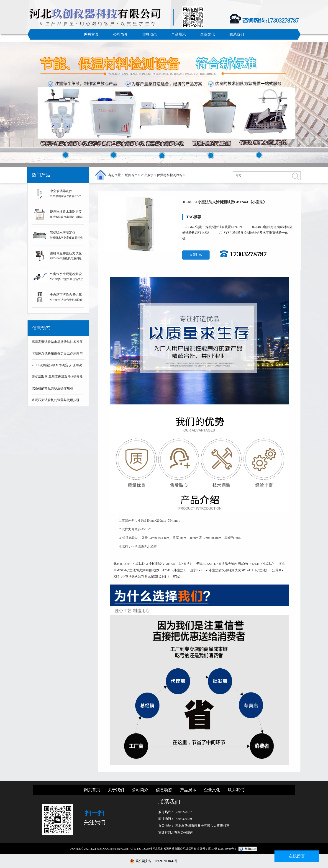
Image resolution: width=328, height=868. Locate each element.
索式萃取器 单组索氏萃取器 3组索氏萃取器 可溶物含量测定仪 (57, 379)
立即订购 (196, 255)
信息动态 (149, 34)
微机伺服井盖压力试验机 (66, 254)
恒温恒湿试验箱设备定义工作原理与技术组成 (57, 356)
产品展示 (179, 34)
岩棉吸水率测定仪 (63, 233)
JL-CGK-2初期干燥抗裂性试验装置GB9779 (212, 227)
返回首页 (131, 175)
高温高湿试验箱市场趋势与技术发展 (57, 342)
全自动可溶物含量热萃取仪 (66, 296)
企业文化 (208, 34)
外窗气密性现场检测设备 (66, 275)
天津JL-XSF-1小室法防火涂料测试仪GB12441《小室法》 (236, 564)
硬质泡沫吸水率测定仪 (66, 212)
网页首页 (91, 34)
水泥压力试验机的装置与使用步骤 (56, 400)
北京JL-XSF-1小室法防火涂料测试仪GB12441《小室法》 (153, 564)
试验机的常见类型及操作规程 (52, 388)
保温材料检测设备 (170, 175)
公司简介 (120, 34)
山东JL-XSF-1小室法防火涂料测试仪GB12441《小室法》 (229, 570)
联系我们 (237, 34)
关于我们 (116, 790)
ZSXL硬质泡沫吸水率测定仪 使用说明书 (57, 367)
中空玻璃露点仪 (61, 191)
